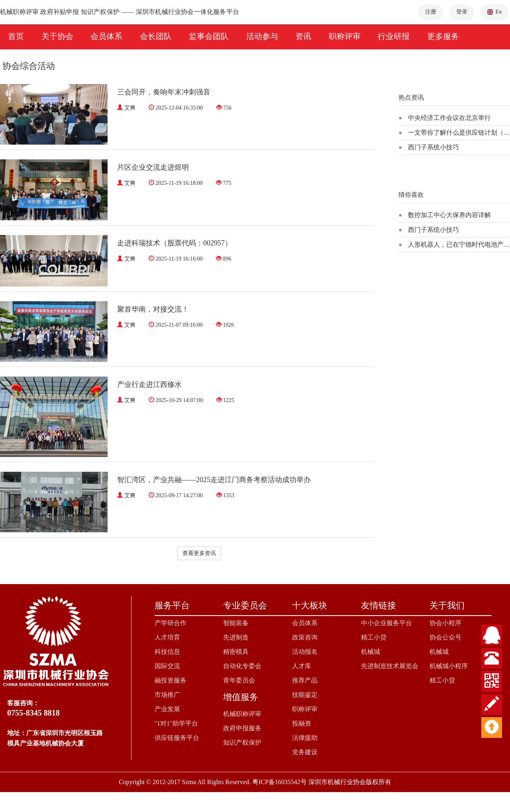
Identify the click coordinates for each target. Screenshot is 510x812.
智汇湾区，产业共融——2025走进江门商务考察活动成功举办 (214, 480)
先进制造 (236, 637)
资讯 (303, 36)
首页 (16, 36)
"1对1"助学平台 (176, 723)
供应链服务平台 (177, 738)
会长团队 (156, 36)
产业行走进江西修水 (149, 384)
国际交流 (167, 666)
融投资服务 (171, 680)
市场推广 (167, 695)
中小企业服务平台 (386, 623)
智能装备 (236, 623)
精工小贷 (374, 637)
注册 (431, 12)
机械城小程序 (449, 666)
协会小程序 (445, 623)
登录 (462, 12)
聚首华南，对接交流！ (153, 309)
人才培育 (167, 637)
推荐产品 (305, 680)
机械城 (371, 652)
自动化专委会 (242, 666)
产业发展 (167, 709)
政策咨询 (305, 637)
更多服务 (443, 36)
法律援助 (305, 738)
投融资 (302, 723)
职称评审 (345, 36)
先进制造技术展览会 (390, 666)
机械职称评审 (242, 714)
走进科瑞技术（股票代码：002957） (175, 243)
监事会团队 (209, 36)
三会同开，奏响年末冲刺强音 (164, 92)
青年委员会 (239, 680)
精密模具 (236, 652)
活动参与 (262, 36)
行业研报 (394, 36)
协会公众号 (445, 637)
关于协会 (57, 36)
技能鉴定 (305, 695)
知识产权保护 (242, 742)
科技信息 (167, 652)
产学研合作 (171, 623)
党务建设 (305, 752)
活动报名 (305, 652)
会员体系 (106, 36)
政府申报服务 (242, 728)
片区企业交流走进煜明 (153, 167)
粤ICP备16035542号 (280, 782)
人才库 (302, 666)
